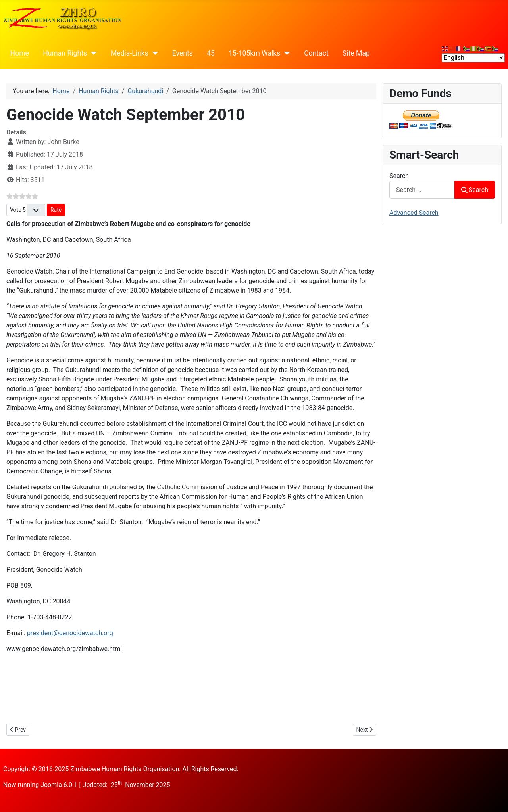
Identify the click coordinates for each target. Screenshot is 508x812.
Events (183, 53)
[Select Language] (473, 58)
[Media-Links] (153, 53)
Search (399, 176)
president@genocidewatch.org (70, 633)
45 (211, 53)
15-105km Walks (254, 53)
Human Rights (65, 53)
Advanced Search (414, 213)
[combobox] (422, 190)
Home (20, 53)
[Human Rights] (92, 53)
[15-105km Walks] (285, 53)
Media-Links (130, 53)
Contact (316, 53)
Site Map (356, 53)
